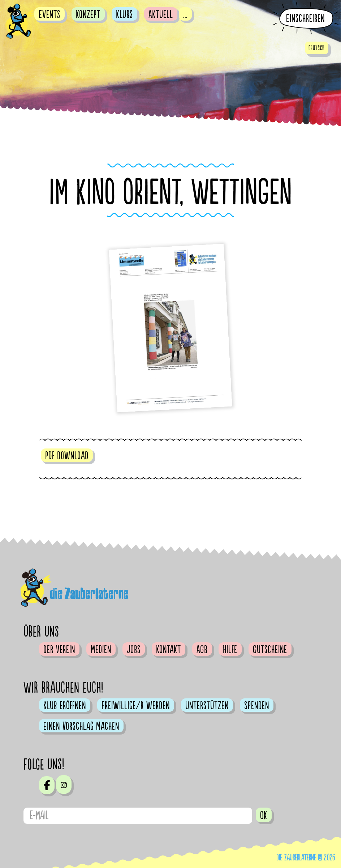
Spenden (257, 706)
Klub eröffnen (65, 706)
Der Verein (59, 650)
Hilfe (230, 650)
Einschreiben (305, 19)
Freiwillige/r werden (136, 706)
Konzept (88, 14)
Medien (101, 650)
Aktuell (161, 14)
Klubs (124, 14)
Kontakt (169, 650)
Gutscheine (270, 650)
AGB (202, 650)
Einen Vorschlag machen (81, 726)
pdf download (67, 456)
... (185, 14)
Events (49, 14)
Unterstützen (207, 706)
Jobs (134, 650)
